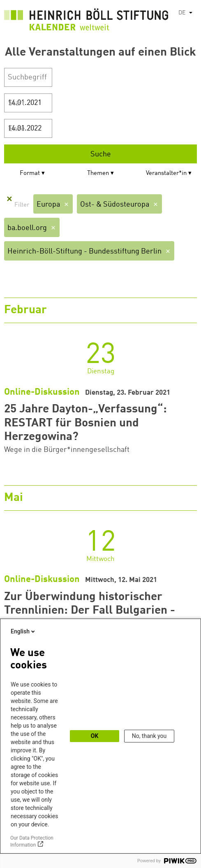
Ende (17, 129)
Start (16, 103)
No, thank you (149, 736)
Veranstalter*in (166, 173)
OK (95, 736)
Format (30, 173)
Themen (98, 173)
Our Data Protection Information (32, 841)
